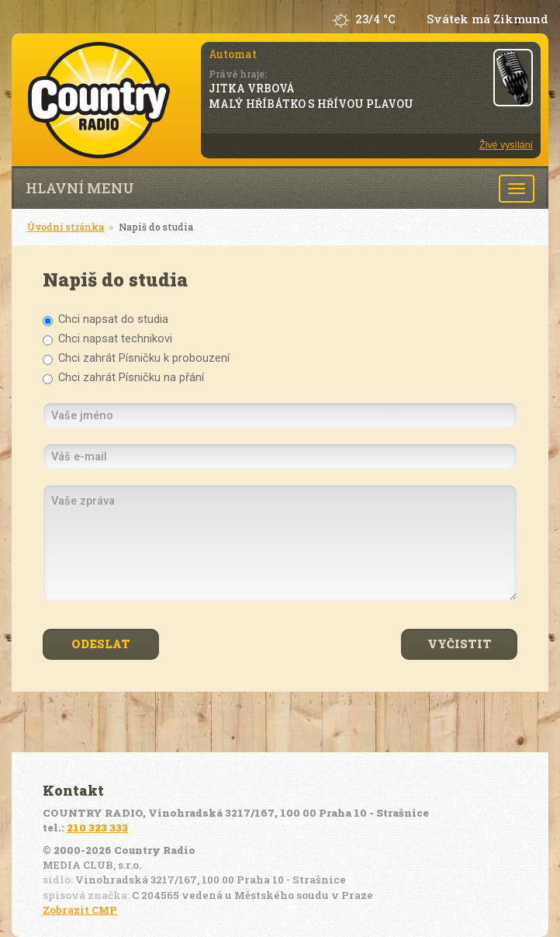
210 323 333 (97, 828)
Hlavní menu (80, 188)
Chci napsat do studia (105, 319)
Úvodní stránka (66, 227)
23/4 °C (375, 19)
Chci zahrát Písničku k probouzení (136, 358)
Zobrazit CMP (80, 910)
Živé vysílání (506, 145)
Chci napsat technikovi (107, 339)
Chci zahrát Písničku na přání (123, 378)
